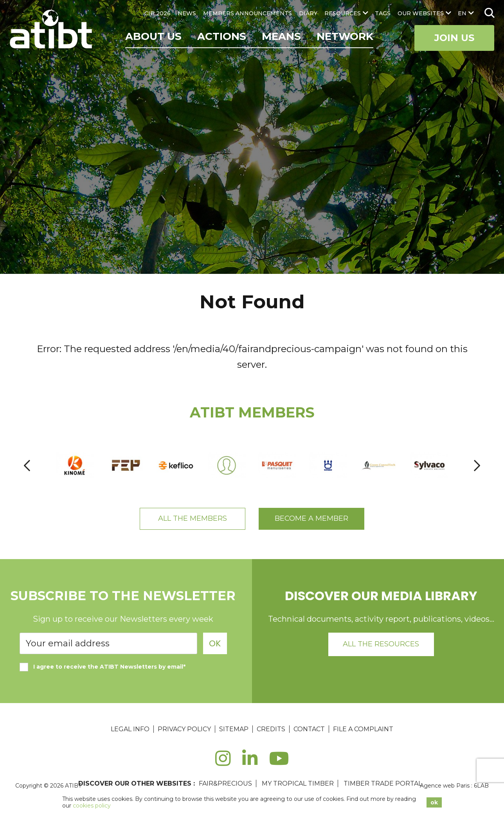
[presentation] (27, 465)
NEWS (187, 13)
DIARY (308, 13)
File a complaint (363, 729)
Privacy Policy (184, 729)
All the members (193, 518)
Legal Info (130, 729)
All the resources (381, 644)
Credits (271, 729)
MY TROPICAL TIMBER (298, 783)
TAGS (383, 13)
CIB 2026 (157, 13)
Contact (309, 729)
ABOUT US (153, 36)
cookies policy (92, 806)
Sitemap (234, 729)
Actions (222, 36)
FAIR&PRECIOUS (225, 783)
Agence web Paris (445, 786)
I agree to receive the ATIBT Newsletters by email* (103, 667)
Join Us (454, 38)
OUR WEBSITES (421, 13)
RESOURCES (343, 13)
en (462, 13)
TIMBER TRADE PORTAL (383, 783)
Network (345, 36)
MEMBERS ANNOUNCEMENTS (247, 13)
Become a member (311, 518)
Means (281, 36)
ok (434, 802)
